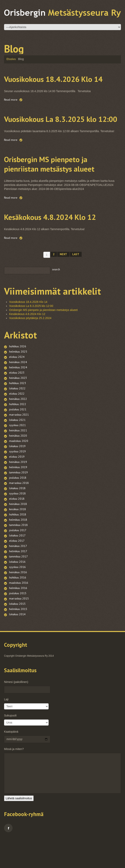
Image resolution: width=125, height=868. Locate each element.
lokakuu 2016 (17, 590)
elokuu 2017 (17, 569)
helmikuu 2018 (18, 548)
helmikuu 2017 (18, 580)
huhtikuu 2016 (18, 606)
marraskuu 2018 (19, 511)
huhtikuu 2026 (18, 375)
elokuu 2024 (17, 385)
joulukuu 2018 (18, 506)
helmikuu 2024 (18, 396)
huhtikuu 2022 (18, 433)
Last (76, 283)
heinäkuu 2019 (18, 490)
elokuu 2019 (17, 485)
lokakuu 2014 (17, 643)
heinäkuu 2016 (18, 601)
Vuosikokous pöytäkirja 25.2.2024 (30, 347)
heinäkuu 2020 (18, 464)
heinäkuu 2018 (18, 532)
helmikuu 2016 (18, 616)
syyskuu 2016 (17, 595)
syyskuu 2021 (17, 454)
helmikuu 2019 (18, 496)
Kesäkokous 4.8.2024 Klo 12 (56, 240)
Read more (11, 109)
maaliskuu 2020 (19, 469)
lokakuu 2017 (17, 564)
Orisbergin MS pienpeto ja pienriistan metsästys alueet (62, 182)
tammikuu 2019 (18, 501)
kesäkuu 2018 (18, 538)
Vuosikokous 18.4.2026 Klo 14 (61, 83)
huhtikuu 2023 (18, 412)
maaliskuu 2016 (19, 611)
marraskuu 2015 (19, 627)
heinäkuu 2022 (18, 427)
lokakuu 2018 (17, 517)
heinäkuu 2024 (18, 391)
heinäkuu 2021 (18, 459)
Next (63, 283)
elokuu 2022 (17, 422)
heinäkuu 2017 (18, 574)
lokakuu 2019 (17, 475)
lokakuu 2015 (17, 632)
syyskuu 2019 (17, 480)
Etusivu (11, 59)
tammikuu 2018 (18, 553)
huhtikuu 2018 (18, 543)
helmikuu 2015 (18, 637)
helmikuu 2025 (18, 380)
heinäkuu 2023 (18, 406)
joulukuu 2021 (18, 438)
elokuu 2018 (17, 527)
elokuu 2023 (17, 401)
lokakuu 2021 (17, 448)
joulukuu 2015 (18, 622)
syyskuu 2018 (17, 522)
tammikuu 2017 (18, 585)
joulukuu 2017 (18, 559)
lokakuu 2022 (17, 417)
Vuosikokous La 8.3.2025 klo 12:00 (56, 133)
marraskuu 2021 (19, 443)
